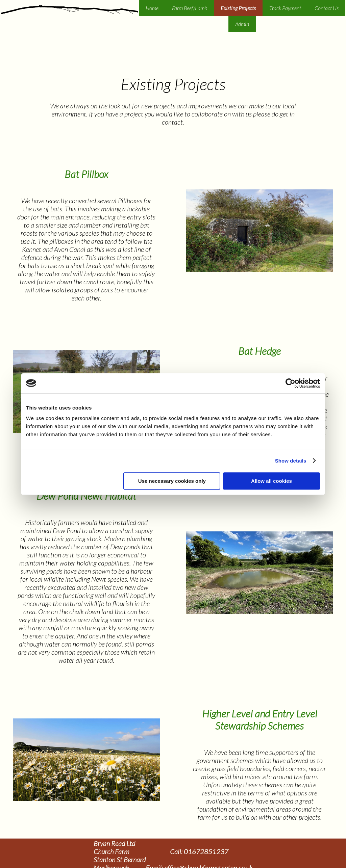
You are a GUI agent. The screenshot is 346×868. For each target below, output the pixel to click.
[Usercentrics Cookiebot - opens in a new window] (290, 383)
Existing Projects (238, 8)
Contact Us (327, 8)
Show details (291, 461)
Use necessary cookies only (172, 481)
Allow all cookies (271, 481)
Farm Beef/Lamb (190, 8)
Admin (242, 24)
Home (152, 8)
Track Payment (285, 8)
